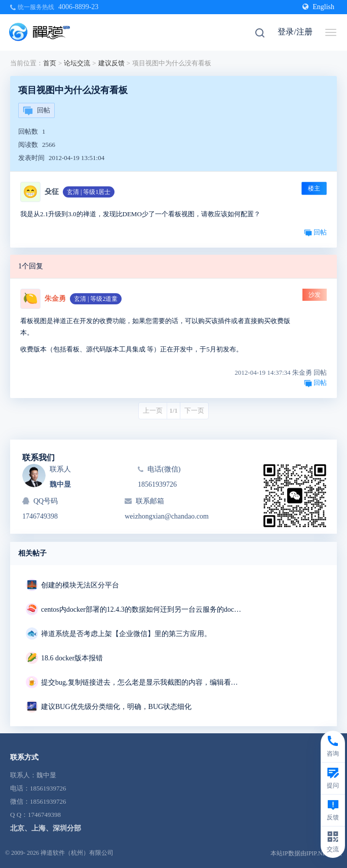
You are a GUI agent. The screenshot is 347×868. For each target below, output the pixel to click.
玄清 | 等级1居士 (89, 192)
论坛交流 (77, 63)
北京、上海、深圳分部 (46, 828)
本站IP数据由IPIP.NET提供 (306, 853)
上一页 (153, 410)
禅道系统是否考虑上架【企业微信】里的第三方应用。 (126, 634)
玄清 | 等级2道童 (96, 299)
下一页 (194, 410)
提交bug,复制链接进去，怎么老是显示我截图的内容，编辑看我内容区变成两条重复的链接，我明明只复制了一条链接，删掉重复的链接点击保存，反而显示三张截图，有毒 (142, 682)
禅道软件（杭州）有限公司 (77, 853)
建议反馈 (111, 63)
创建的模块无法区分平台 (80, 585)
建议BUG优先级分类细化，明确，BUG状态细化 (116, 707)
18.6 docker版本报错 (72, 658)
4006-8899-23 (78, 7)
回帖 (36, 111)
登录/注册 (295, 32)
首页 (50, 63)
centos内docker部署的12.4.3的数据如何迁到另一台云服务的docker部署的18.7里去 (142, 609)
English (318, 7)
